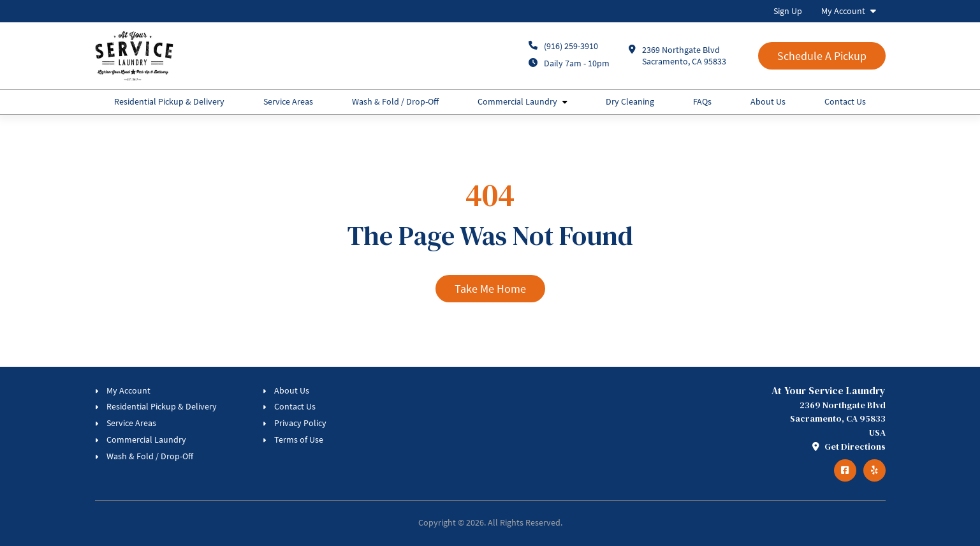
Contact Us (845, 101)
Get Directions (849, 446)
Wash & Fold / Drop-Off (395, 101)
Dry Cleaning (630, 101)
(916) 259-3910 (571, 46)
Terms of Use (299, 439)
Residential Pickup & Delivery (169, 101)
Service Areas (288, 101)
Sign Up (788, 11)
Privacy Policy (300, 423)
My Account (843, 11)
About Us (768, 101)
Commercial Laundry (517, 101)
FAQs (702, 101)
